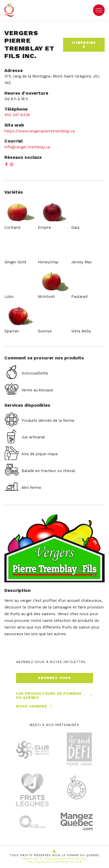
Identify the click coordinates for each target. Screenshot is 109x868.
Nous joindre (35, 706)
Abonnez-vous (54, 678)
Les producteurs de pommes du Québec (54, 696)
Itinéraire (84, 45)
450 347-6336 (18, 115)
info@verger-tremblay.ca (27, 147)
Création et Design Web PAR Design (54, 859)
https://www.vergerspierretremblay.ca (40, 131)
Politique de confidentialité (54, 862)
